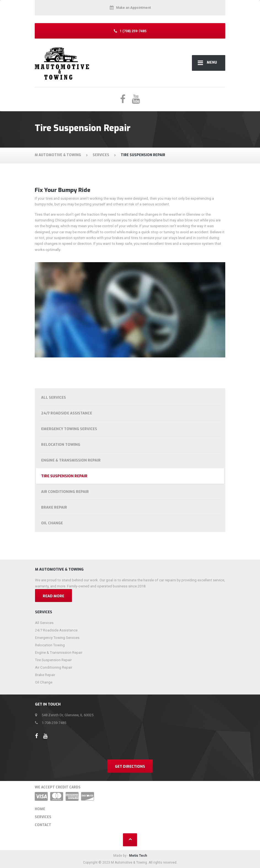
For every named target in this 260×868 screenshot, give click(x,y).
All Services (53, 398)
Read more (53, 596)
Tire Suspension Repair (64, 476)
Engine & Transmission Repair (71, 460)
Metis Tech (138, 856)
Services (43, 817)
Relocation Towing (61, 445)
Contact (43, 825)
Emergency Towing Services (69, 429)
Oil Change (52, 523)
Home (40, 809)
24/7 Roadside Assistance (67, 413)
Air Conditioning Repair (65, 492)
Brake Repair (54, 507)
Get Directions (130, 767)
